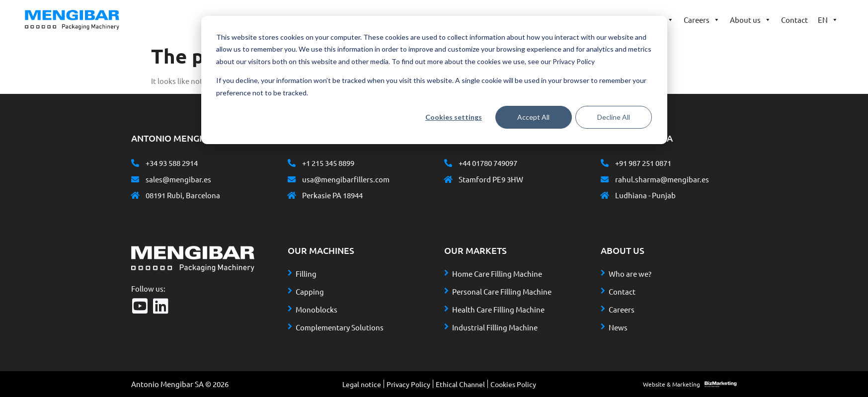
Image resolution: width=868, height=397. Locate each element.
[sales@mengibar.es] (135, 179)
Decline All (614, 117)
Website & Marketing (671, 384)
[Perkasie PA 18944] (292, 195)
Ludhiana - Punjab (645, 195)
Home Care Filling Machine (497, 274)
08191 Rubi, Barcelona (183, 195)
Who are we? (630, 274)
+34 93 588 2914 (172, 163)
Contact (794, 20)
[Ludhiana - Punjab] (605, 195)
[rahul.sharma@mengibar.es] (605, 179)
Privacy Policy (408, 384)
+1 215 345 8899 (328, 163)
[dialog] (434, 80)
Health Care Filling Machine (498, 309)
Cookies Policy (513, 384)
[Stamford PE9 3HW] (448, 179)
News (618, 327)
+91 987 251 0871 (643, 163)
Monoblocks (316, 309)
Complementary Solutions (340, 327)
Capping (310, 291)
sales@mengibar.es (178, 179)
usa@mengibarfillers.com (346, 179)
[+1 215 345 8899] (292, 163)
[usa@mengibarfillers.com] (292, 179)
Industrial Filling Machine (495, 327)
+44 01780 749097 (488, 163)
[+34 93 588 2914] (135, 163)
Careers (702, 20)
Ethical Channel (460, 384)
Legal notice (362, 384)
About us (750, 20)
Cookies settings (454, 117)
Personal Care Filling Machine (502, 291)
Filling (306, 274)
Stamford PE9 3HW (491, 179)
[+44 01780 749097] (448, 163)
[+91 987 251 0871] (605, 163)
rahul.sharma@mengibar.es (662, 179)
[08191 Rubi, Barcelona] (135, 195)
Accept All (533, 117)
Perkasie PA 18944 (332, 195)
